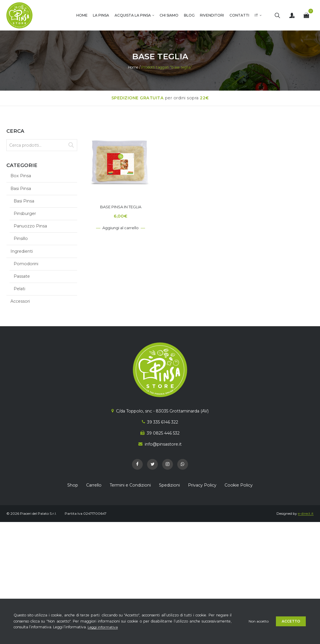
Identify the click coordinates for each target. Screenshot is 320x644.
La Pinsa (101, 15)
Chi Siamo (169, 15)
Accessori (20, 301)
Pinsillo (21, 238)
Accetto (291, 621)
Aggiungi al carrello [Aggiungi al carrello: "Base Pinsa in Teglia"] (121, 228)
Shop (73, 485)
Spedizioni (169, 485)
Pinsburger (25, 214)
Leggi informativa (103, 627)
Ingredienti (22, 251)
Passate (22, 276)
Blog (189, 15)
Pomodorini (26, 264)
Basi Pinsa (21, 189)
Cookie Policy (239, 485)
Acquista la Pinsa (133, 15)
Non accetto (258, 621)
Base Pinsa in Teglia (121, 207)
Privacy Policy (202, 485)
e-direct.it (306, 513)
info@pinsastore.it (163, 444)
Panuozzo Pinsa (30, 226)
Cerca (71, 145)
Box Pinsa (21, 176)
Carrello (94, 485)
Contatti (239, 15)
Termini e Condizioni (130, 485)
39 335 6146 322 (163, 422)
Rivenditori (212, 15)
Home (82, 15)
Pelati (19, 289)
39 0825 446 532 (163, 433)
